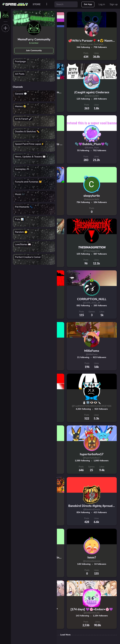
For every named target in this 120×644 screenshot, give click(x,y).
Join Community (34, 51)
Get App (88, 4)
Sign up (114, 4)
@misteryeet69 (92, 96)
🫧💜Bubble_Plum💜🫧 (92, 144)
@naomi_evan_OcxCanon (92, 44)
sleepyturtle (92, 196)
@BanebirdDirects (92, 510)
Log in (102, 4)
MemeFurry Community (34, 39)
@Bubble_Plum (92, 148)
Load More (65, 635)
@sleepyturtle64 (92, 199)
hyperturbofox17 (92, 454)
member (34, 43)
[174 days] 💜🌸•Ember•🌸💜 (92, 609)
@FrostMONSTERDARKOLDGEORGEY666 (92, 406)
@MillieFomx (92, 354)
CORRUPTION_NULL (92, 299)
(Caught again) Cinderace (92, 92)
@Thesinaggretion (92, 251)
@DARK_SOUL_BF (92, 303)
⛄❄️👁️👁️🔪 (92, 402)
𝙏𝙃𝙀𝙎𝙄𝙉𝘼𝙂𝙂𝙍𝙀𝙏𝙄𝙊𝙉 (92, 247)
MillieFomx (92, 351)
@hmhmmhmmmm (92, 561)
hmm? (92, 558)
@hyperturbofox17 (92, 458)
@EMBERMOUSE (92, 613)
